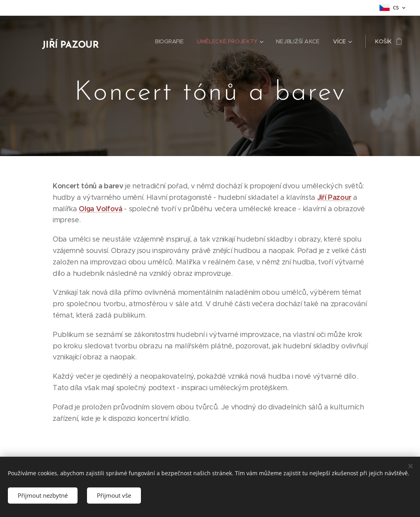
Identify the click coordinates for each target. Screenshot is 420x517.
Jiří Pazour (334, 197)
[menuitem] (172, 41)
